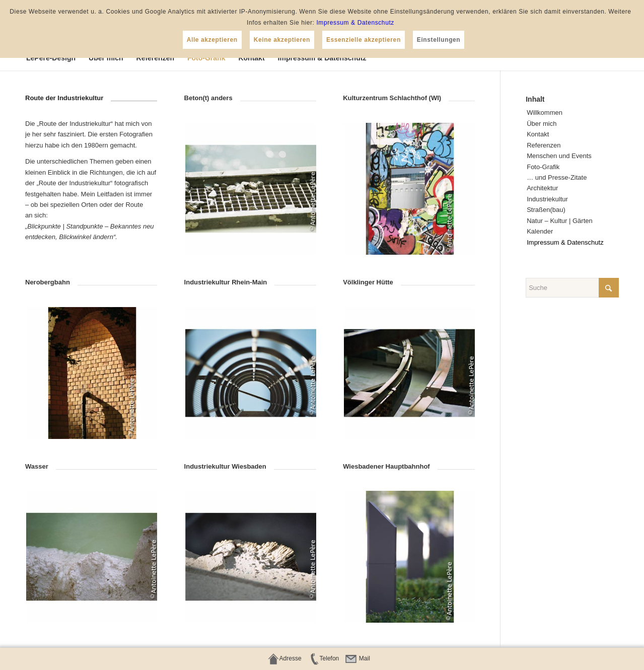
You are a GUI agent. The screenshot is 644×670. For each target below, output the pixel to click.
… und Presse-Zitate (557, 177)
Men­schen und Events (559, 156)
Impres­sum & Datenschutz (565, 242)
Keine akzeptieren (282, 40)
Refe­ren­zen (544, 145)
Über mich (542, 124)
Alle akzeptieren (212, 40)
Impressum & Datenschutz (355, 23)
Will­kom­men (545, 113)
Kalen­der (540, 231)
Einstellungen (439, 40)
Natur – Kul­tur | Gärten (560, 221)
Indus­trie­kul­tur (547, 199)
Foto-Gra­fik (543, 167)
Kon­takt (538, 134)
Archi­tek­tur (542, 188)
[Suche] (572, 288)
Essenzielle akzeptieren (364, 40)
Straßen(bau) (546, 210)
